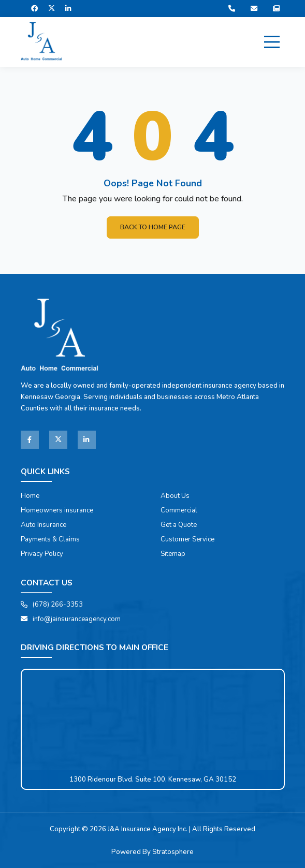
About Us (175, 496)
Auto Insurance (43, 525)
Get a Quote (179, 525)
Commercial (179, 510)
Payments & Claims (50, 539)
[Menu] (272, 42)
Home (30, 496)
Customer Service (187, 539)
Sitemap (173, 554)
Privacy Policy (42, 554)
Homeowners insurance (57, 510)
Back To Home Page (153, 227)
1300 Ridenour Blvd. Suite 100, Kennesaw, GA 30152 (153, 779)
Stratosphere (173, 852)
